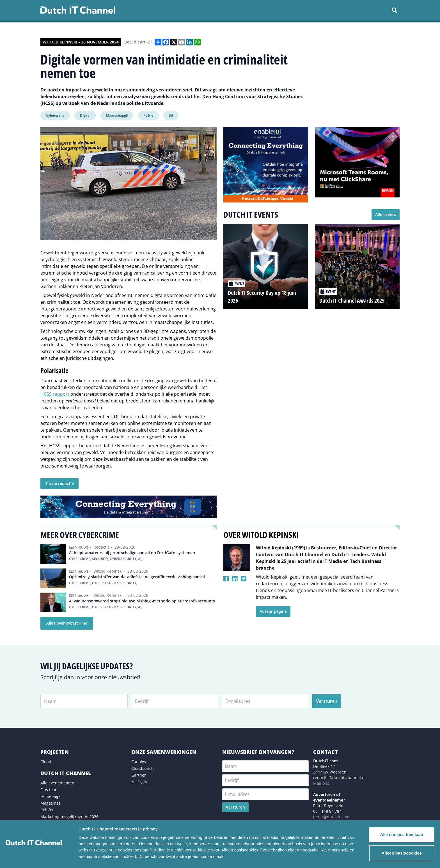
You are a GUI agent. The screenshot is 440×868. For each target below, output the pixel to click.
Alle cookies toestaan (402, 834)
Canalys (139, 762)
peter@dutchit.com (331, 817)
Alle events (386, 214)
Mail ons (321, 783)
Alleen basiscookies (402, 853)
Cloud (46, 762)
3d (171, 115)
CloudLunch (143, 768)
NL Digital (140, 782)
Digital (85, 115)
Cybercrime (55, 115)
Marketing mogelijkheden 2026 (69, 817)
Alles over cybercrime (67, 623)
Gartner (139, 775)
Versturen (327, 701)
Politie (148, 115)
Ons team (50, 790)
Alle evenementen (57, 783)
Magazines (51, 803)
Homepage (51, 796)
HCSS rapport (55, 394)
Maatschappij (117, 115)
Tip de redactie (59, 483)
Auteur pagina (273, 611)
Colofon (48, 810)
